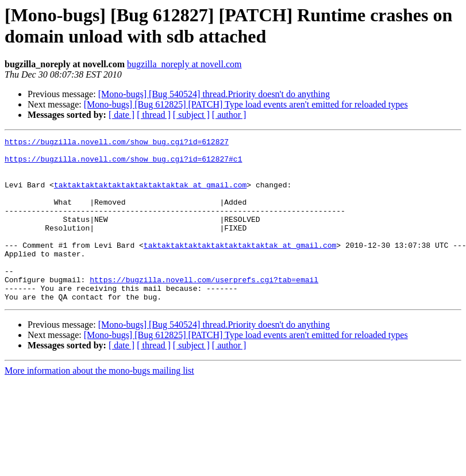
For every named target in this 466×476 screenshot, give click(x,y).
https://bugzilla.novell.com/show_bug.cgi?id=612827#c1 (123, 164)
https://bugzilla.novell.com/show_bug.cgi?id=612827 (117, 143)
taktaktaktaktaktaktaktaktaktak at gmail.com (150, 195)
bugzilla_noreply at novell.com (184, 64)
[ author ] (229, 115)
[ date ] (122, 115)
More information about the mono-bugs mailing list (99, 403)
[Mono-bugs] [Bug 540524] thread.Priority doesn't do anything (214, 94)
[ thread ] (154, 115)
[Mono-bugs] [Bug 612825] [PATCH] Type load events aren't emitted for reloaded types (246, 104)
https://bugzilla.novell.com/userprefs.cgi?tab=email (204, 309)
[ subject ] (191, 115)
